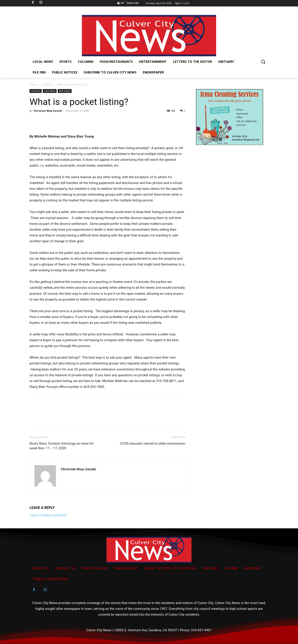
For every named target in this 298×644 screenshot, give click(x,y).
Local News (50, 91)
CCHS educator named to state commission (153, 443)
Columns (47, 85)
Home (33, 85)
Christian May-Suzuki (48, 111)
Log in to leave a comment (48, 515)
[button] (263, 62)
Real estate (65, 91)
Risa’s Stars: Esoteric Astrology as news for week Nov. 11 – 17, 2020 (62, 446)
